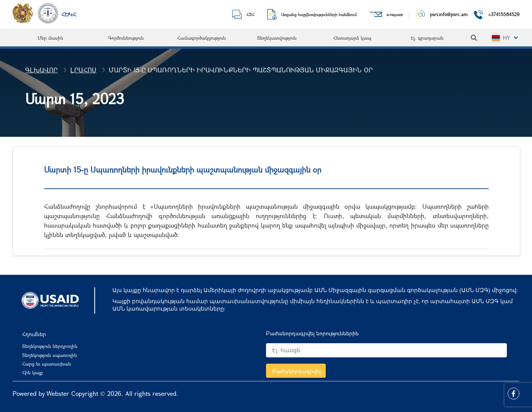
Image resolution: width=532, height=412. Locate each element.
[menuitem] (50, 38)
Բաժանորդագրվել (297, 371)
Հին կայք (32, 372)
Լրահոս (83, 70)
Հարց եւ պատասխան (47, 364)
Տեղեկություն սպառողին (50, 355)
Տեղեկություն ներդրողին (50, 346)
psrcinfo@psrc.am (449, 14)
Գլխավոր (41, 70)
